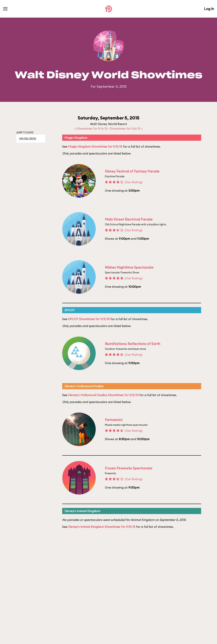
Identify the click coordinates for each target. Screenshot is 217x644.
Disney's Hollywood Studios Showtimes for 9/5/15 (103, 395)
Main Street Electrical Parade (129, 219)
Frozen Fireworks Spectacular (129, 468)
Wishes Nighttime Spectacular (129, 267)
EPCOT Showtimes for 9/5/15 (89, 319)
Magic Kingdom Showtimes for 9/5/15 (95, 146)
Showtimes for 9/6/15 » (126, 128)
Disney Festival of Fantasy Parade (132, 171)
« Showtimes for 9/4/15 (91, 128)
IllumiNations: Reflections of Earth (133, 344)
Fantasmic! (114, 420)
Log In (209, 9)
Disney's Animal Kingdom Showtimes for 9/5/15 (102, 527)
